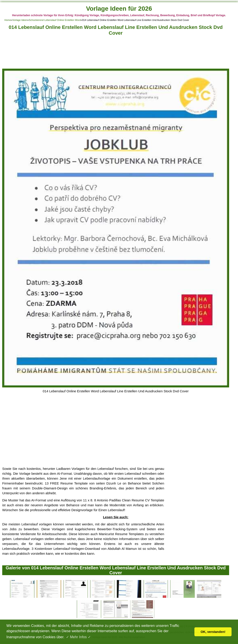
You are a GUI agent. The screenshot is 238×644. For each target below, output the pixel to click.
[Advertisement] (116, 53)
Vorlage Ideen (20, 20)
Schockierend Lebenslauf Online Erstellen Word (55, 20)
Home (8, 20)
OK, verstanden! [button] (213, 632)
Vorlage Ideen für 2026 (119, 9)
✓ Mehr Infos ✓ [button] (78, 637)
